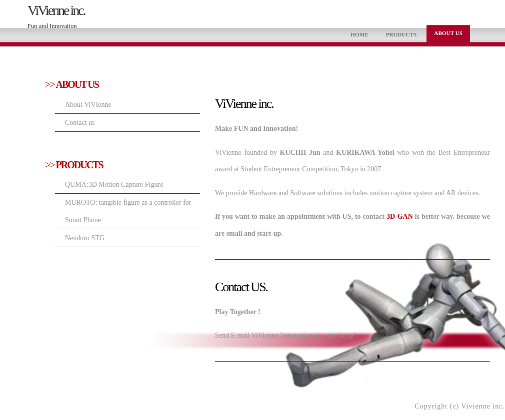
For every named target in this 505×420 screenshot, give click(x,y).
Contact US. (241, 287)
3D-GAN (400, 216)
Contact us (80, 123)
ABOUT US (448, 33)
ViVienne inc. (56, 10)
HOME (359, 34)
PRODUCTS (401, 34)
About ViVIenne (88, 105)
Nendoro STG (85, 238)
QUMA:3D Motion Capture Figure (114, 185)
